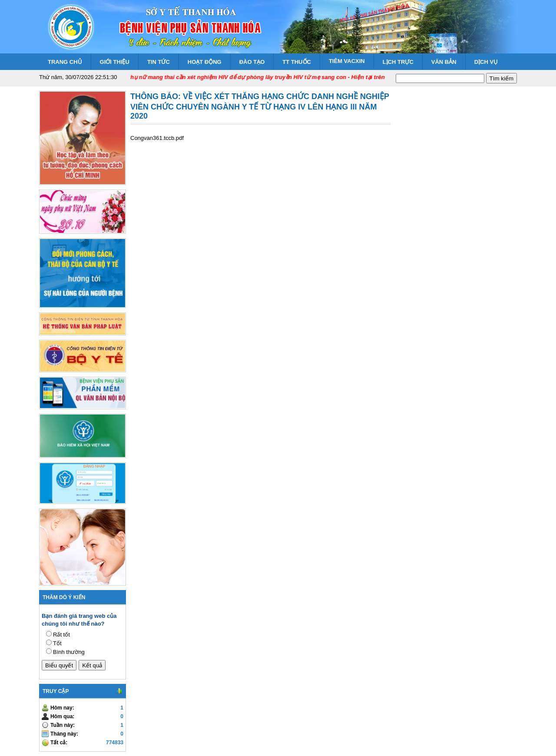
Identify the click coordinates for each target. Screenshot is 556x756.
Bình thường (69, 652)
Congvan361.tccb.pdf (157, 138)
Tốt (57, 643)
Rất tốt (61, 635)
